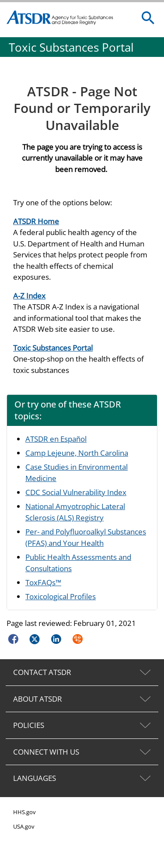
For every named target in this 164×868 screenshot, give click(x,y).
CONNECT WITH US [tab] (46, 752)
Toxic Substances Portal (53, 348)
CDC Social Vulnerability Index (76, 492)
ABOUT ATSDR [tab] (38, 699)
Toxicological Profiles (61, 596)
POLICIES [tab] (29, 725)
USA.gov (24, 826)
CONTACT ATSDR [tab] (42, 672)
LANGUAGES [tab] (35, 778)
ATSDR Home (36, 221)
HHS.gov (24, 812)
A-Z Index (29, 296)
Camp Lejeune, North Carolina (77, 453)
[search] (148, 18)
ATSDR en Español (56, 439)
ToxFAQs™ (43, 582)
